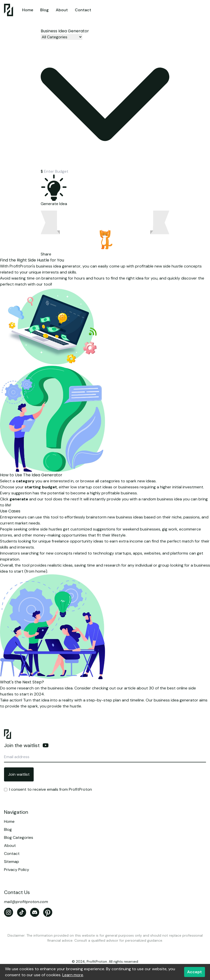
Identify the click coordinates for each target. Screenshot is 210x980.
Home (28, 10)
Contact (83, 10)
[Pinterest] (48, 912)
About (62, 10)
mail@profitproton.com (26, 902)
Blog (44, 10)
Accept (195, 972)
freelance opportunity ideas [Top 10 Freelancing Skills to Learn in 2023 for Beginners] (77, 541)
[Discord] (35, 912)
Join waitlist (19, 774)
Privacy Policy (17, 870)
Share (46, 254)
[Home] (9, 10)
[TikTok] (22, 912)
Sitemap (12, 862)
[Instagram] (9, 912)
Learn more (73, 975)
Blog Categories (19, 837)
